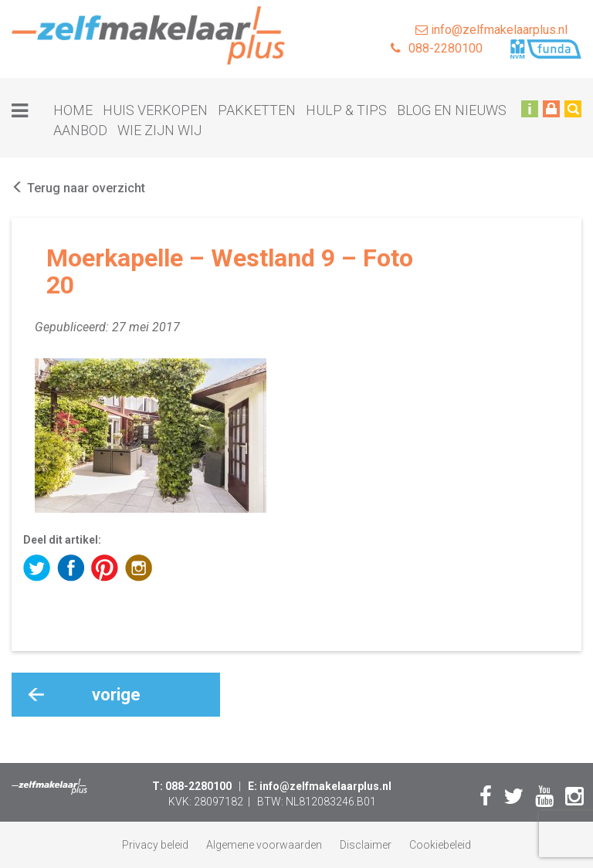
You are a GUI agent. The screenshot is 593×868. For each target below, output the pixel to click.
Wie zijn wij (159, 130)
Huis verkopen (155, 110)
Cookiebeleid (440, 845)
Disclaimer (366, 845)
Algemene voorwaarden (264, 845)
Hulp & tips (346, 110)
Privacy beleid (155, 845)
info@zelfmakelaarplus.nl (491, 30)
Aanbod (80, 130)
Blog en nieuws (452, 110)
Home (73, 110)
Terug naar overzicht (78, 188)
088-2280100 (437, 48)
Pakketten (257, 110)
